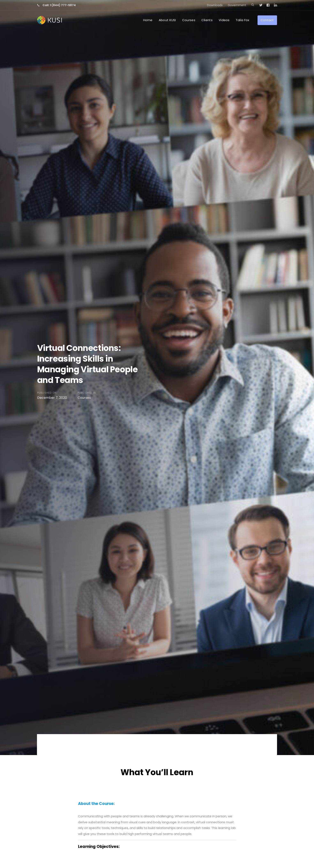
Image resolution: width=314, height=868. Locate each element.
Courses (84, 398)
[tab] (157, 804)
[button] (253, 5)
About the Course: (96, 804)
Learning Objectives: (99, 847)
